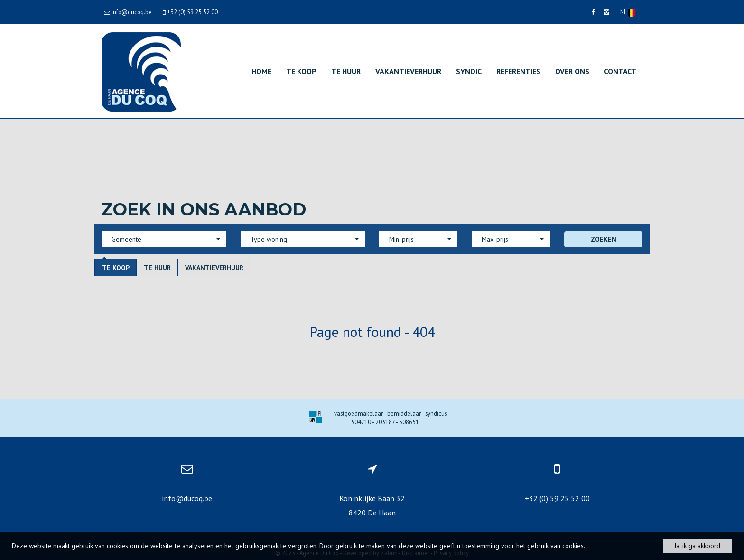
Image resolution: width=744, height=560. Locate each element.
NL (628, 12)
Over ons (572, 71)
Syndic (469, 71)
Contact (620, 71)
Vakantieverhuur (408, 71)
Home (261, 71)
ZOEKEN (604, 239)
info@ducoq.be (187, 498)
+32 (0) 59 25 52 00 (557, 498)
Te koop (301, 71)
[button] (164, 239)
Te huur (346, 71)
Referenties (518, 71)
